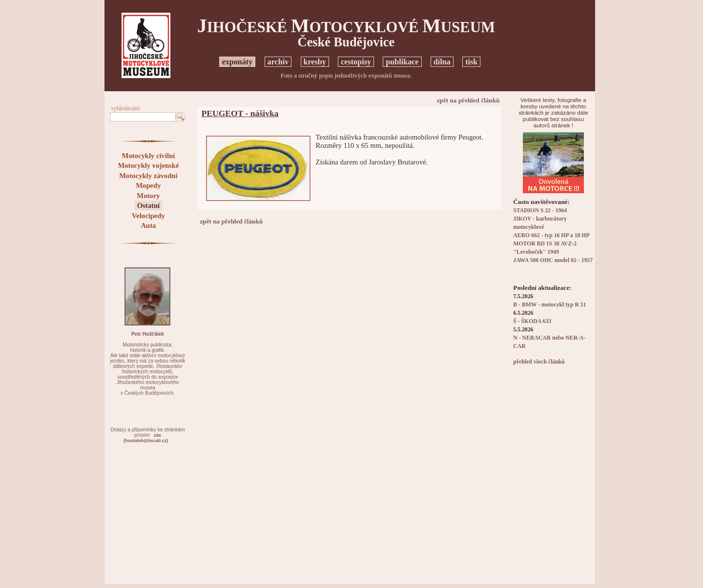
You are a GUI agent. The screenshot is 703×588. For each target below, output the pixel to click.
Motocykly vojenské (148, 165)
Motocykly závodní (148, 176)
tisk (471, 62)
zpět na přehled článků (468, 100)
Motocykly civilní (149, 156)
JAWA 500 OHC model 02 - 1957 (553, 260)
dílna (442, 62)
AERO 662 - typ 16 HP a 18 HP (551, 235)
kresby (315, 62)
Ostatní (148, 205)
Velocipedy (148, 216)
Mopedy (148, 185)
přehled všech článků (539, 362)
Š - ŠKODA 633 (532, 321)
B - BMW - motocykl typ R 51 (549, 305)
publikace (402, 62)
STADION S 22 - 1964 (540, 211)
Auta (148, 225)
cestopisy (356, 62)
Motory (148, 196)
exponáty (238, 62)
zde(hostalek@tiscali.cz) (146, 438)
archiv (278, 62)
